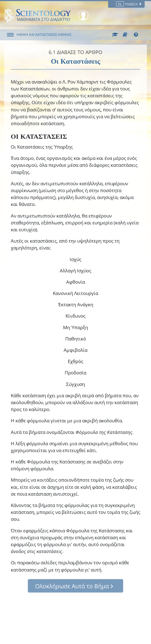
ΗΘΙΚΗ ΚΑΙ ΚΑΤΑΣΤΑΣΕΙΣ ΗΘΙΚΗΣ (44, 34)
